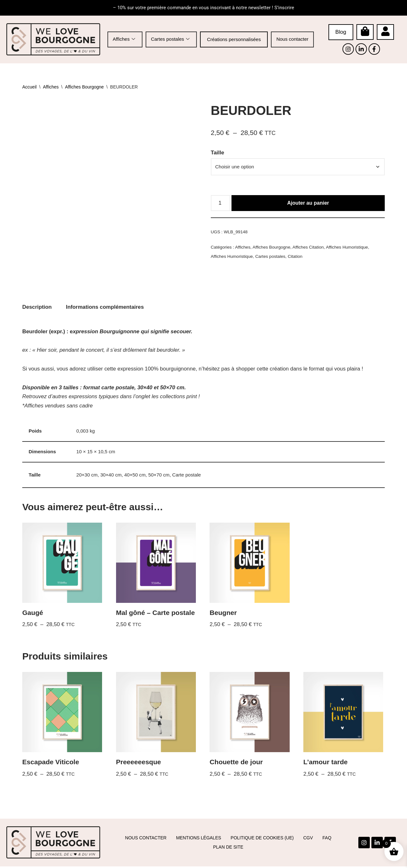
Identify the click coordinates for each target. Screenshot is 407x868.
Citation (296, 257)
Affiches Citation (309, 248)
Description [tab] (37, 307)
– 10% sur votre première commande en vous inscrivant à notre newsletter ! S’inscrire (203, 8)
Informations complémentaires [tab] (106, 307)
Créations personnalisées (234, 39)
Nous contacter (292, 39)
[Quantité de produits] (221, 204)
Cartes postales (170, 39)
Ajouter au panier (308, 204)
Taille (217, 153)
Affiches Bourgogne (84, 87)
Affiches (124, 39)
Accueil (29, 87)
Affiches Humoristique (348, 248)
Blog (341, 32)
